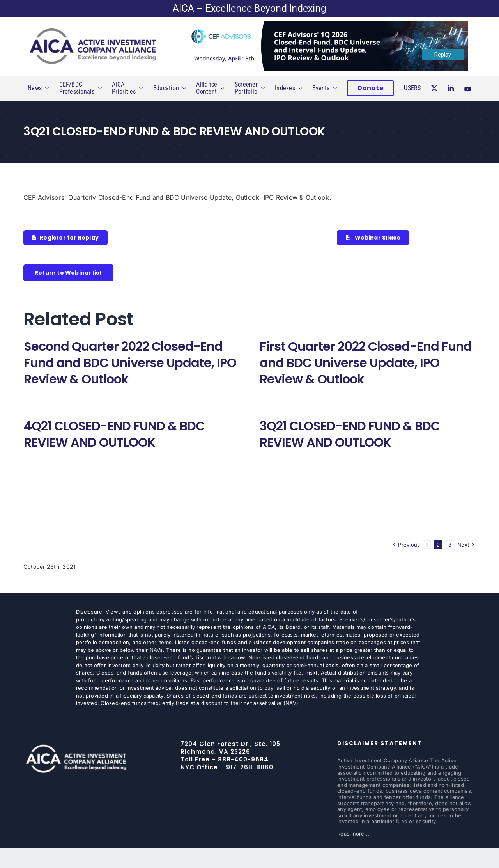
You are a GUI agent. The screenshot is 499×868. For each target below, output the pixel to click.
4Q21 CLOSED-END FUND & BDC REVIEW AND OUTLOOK (114, 434)
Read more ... (354, 834)
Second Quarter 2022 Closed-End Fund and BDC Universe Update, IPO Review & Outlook (130, 362)
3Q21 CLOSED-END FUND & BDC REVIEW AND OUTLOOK (350, 434)
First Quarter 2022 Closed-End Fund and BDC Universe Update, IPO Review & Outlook (366, 362)
